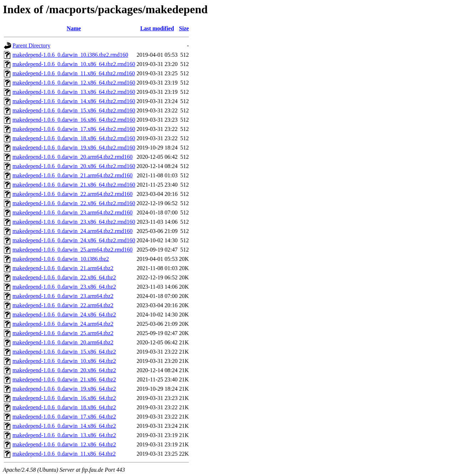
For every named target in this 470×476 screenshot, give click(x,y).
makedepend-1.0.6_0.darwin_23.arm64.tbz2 (63, 296)
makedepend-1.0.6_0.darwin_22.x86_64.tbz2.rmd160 (74, 203)
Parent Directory (31, 45)
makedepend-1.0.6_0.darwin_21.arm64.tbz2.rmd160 (73, 175)
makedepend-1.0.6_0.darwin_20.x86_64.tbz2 (64, 370)
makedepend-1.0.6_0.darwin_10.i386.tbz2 (61, 259)
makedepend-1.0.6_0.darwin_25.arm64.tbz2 (63, 333)
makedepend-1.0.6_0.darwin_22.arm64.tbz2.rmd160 (73, 194)
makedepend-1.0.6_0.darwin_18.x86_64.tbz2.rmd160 (74, 138)
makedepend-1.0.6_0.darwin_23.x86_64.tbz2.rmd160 (74, 222)
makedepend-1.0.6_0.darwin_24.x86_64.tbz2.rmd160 (74, 240)
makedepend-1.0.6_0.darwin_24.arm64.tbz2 (63, 324)
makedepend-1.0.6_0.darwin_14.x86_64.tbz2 (64, 426)
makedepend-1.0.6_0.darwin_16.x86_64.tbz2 (64, 398)
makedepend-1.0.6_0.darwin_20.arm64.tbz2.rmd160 (73, 157)
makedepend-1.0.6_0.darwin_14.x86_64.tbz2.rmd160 (74, 101)
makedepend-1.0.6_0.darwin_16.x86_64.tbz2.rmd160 (74, 120)
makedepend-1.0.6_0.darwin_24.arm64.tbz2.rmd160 (73, 231)
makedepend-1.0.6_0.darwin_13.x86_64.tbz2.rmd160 (74, 92)
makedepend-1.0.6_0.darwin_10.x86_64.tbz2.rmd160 (74, 64)
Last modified (157, 28)
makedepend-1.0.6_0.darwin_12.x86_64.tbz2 (64, 444)
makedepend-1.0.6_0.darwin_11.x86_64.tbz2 (64, 454)
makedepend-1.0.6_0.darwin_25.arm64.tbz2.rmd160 (73, 250)
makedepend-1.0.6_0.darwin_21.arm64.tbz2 (63, 268)
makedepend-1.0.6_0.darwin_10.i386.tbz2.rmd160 (70, 55)
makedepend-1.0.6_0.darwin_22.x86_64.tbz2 (64, 277)
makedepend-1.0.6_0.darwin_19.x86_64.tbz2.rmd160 (74, 148)
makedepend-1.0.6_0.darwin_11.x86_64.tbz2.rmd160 (74, 73)
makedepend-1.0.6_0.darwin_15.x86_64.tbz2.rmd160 (74, 110)
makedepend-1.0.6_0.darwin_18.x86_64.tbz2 (64, 407)
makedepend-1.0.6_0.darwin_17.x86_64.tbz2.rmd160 (74, 129)
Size (184, 28)
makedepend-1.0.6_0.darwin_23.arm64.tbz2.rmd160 (73, 212)
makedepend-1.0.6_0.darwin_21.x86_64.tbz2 (64, 379)
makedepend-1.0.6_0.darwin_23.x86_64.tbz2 (64, 287)
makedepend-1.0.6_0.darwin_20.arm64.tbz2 (63, 342)
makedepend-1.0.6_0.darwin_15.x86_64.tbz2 (64, 352)
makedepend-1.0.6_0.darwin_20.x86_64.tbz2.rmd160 (74, 166)
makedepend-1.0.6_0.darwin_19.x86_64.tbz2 (64, 389)
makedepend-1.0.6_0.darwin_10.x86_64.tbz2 (64, 361)
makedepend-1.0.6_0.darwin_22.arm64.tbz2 (63, 305)
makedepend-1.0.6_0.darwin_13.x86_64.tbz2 (64, 435)
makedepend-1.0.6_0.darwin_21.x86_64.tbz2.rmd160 (74, 185)
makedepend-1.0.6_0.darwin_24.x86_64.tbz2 (64, 315)
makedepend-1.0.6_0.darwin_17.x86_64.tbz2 (64, 417)
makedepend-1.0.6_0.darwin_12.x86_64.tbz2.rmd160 (74, 83)
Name (74, 28)
